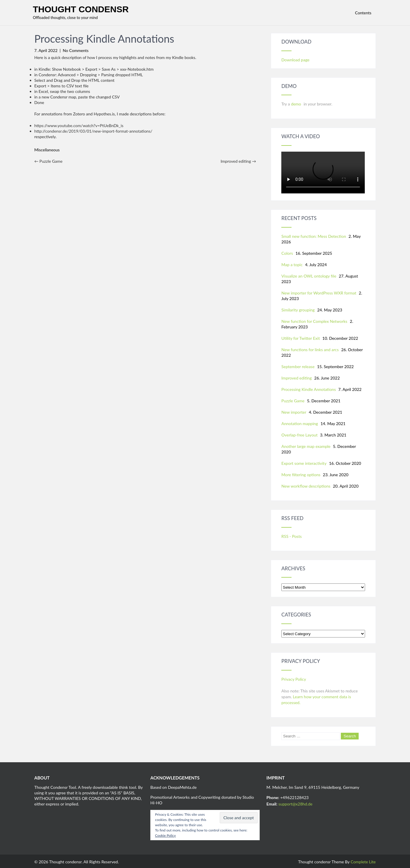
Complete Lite (363, 862)
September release (298, 367)
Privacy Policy (294, 679)
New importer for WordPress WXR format (319, 293)
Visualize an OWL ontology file (309, 276)
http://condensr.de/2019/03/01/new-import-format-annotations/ (94, 131)
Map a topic (292, 265)
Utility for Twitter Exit (301, 338)
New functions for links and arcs (310, 350)
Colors (287, 253)
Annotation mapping (300, 423)
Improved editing (238, 161)
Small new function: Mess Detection (314, 236)
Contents (363, 13)
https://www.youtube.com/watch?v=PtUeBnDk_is (79, 125)
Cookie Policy (165, 835)
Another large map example (306, 446)
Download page (295, 60)
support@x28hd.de (295, 804)
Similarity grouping (298, 310)
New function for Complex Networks (314, 321)
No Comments (76, 50)
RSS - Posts (291, 536)
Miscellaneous (47, 150)
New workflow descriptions (306, 486)
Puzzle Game (49, 161)
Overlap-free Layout (299, 435)
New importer (294, 412)
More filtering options (301, 475)
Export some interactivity (304, 463)
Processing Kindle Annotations (308, 389)
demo (296, 104)
